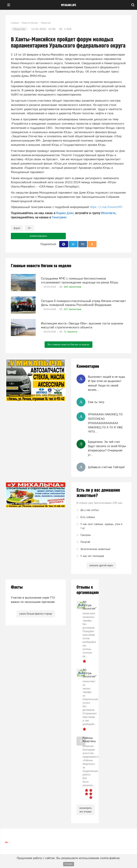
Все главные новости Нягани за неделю (68, 345)
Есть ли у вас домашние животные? (98, 493)
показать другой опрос (101, 565)
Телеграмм (59, 217)
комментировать (38, 236)
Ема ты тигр (96, 402)
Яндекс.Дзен (65, 213)
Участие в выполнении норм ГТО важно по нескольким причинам (33, 600)
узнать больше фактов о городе (36, 614)
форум (17, 228)
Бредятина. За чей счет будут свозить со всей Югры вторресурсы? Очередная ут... (107, 448)
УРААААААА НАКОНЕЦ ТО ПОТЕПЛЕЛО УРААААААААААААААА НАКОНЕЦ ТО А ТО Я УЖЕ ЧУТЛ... (105, 423)
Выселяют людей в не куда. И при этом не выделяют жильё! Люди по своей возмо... (107, 383)
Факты (17, 587)
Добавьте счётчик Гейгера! (106, 467)
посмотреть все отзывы (86, 810)
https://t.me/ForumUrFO (106, 207)
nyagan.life (69, 5)
